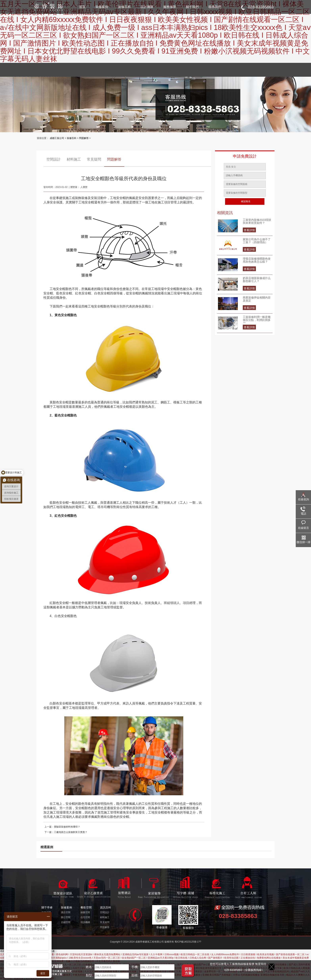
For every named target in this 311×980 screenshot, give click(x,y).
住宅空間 (85, 917)
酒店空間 (66, 912)
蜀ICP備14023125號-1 (186, 942)
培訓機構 (85, 922)
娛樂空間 (85, 912)
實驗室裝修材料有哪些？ (67, 827)
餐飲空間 (86, 907)
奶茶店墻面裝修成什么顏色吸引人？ (257, 280)
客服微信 (188, 917)
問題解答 (84, 138)
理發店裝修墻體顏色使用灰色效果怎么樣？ (257, 260)
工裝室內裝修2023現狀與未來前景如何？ (257, 221)
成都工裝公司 (57, 138)
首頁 (82, 7)
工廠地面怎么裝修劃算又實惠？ (71, 832)
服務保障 (170, 7)
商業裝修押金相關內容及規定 (257, 299)
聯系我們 (215, 7)
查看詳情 (249, 230)
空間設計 (54, 159)
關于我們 (192, 7)
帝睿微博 (162, 917)
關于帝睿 (47, 907)
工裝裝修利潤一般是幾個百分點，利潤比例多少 (257, 319)
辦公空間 (66, 917)
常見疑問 (94, 159)
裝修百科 (124, 7)
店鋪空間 (66, 922)
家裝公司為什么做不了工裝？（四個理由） (257, 241)
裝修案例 (102, 7)
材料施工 (74, 159)
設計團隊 (147, 7)
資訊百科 (106, 907)
